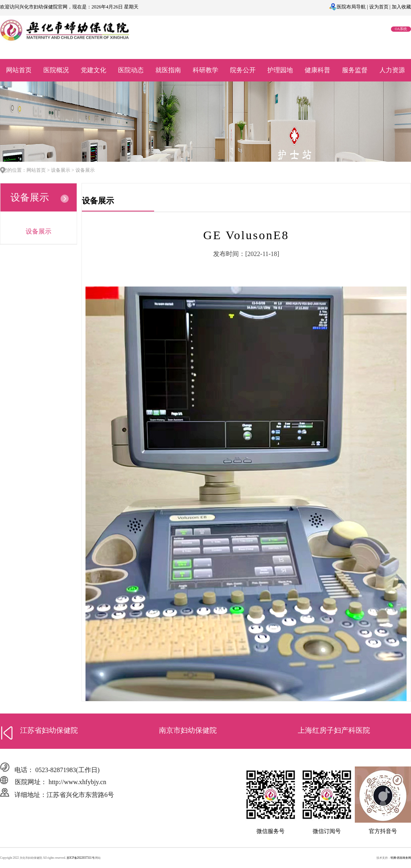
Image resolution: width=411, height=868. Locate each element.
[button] (7, 733)
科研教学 (205, 70)
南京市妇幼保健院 (188, 730)
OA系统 (401, 29)
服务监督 (355, 70)
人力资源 (392, 70)
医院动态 (131, 70)
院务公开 (243, 70)
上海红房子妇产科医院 (334, 730)
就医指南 (168, 70)
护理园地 (280, 70)
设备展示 (39, 231)
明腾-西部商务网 (401, 858)
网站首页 (19, 70)
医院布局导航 (351, 7)
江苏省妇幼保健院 (49, 730)
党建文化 (94, 70)
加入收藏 (401, 7)
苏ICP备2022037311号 (81, 858)
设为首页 (379, 7)
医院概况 (56, 70)
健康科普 (317, 70)
